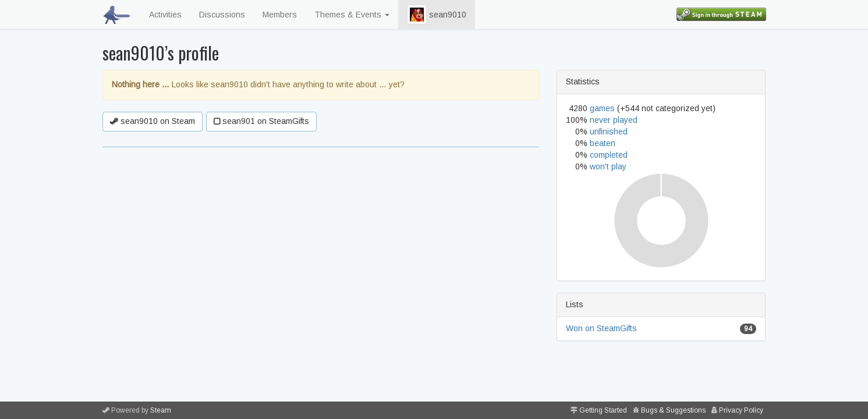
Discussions (222, 15)
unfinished (609, 132)
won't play (608, 166)
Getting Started (603, 410)
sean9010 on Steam (153, 121)
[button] (417, 15)
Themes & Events (352, 15)
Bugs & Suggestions (673, 410)
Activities (165, 15)
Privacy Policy (741, 410)
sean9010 (437, 15)
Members (280, 15)
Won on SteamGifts (601, 328)
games (602, 108)
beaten (603, 143)
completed (609, 155)
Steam (161, 410)
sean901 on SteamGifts (261, 121)
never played (614, 120)
